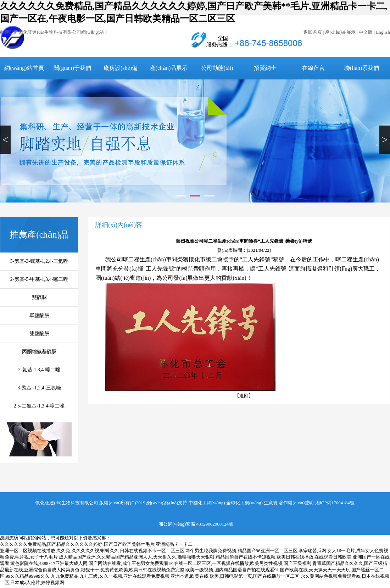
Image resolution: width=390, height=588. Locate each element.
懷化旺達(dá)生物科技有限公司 (67, 503)
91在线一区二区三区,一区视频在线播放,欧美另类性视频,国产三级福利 (240, 563)
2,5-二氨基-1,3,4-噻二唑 (39, 406)
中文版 (366, 32)
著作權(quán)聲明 (296, 503)
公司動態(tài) (217, 68)
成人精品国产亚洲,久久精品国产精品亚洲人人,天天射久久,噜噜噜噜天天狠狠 (137, 557)
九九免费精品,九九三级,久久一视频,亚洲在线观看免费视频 (110, 576)
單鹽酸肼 (39, 315)
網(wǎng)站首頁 (24, 68)
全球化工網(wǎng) (244, 503)
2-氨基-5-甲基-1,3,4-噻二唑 (39, 279)
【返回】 (244, 396)
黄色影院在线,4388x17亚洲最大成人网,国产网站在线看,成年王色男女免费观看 (89, 563)
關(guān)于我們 (72, 68)
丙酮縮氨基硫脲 (39, 352)
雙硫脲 (39, 297)
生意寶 (271, 503)
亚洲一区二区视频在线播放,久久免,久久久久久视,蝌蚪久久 (59, 551)
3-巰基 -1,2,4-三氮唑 (39, 388)
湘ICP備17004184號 (335, 503)
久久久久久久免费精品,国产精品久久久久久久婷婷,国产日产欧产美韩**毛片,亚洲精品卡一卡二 (96, 544)
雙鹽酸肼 (39, 334)
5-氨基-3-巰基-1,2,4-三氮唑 (39, 261)
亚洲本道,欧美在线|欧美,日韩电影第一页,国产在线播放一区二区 (235, 576)
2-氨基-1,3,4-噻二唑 (39, 370)
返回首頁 (313, 32)
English (383, 32)
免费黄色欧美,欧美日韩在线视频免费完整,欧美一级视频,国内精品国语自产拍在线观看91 (190, 570)
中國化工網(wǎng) (207, 503)
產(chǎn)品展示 (340, 32)
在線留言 (313, 68)
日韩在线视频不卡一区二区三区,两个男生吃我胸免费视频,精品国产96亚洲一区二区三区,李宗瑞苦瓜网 (223, 551)
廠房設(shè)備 (121, 68)
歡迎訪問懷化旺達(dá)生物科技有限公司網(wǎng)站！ (54, 32)
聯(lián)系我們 (362, 68)
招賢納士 (265, 68)
